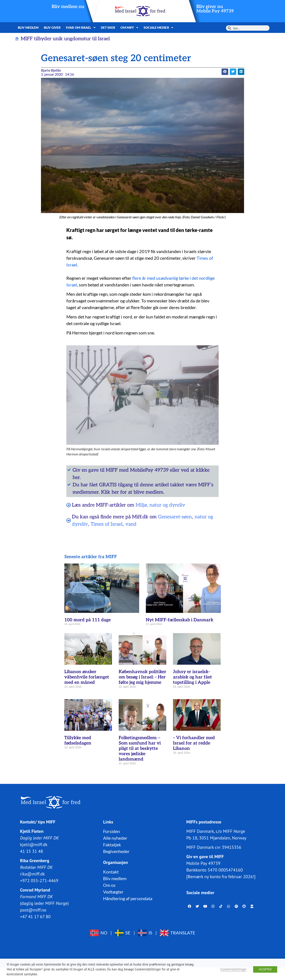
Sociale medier (158, 28)
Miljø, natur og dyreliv (160, 505)
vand (131, 524)
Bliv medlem (28, 27)
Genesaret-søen (175, 517)
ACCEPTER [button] (265, 969)
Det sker (108, 27)
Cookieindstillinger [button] (234, 969)
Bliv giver (52, 27)
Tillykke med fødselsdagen (78, 741)
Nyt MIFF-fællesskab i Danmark (180, 620)
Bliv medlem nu (68, 7)
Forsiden (111, 831)
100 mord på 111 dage (88, 620)
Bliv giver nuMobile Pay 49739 (215, 9)
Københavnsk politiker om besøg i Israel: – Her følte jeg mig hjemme (142, 677)
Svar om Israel (81, 28)
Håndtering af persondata (128, 898)
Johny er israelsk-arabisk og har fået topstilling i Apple (192, 677)
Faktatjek (112, 845)
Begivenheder (116, 851)
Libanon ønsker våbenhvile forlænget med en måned (87, 677)
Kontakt (111, 872)
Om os (109, 885)
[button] (225, 72)
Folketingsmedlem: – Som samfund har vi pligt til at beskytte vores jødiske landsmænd (140, 749)
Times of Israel (107, 524)
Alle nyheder (115, 838)
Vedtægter (113, 892)
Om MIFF (129, 28)
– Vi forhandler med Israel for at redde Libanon (194, 743)
